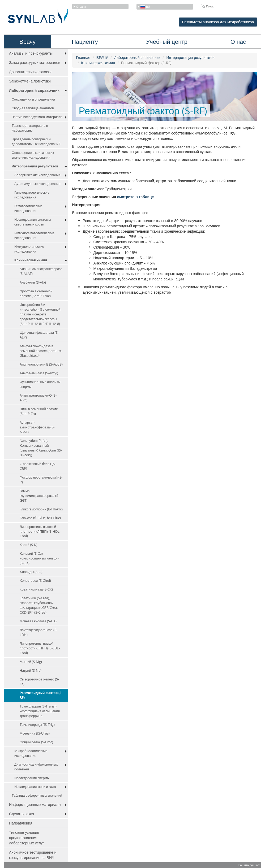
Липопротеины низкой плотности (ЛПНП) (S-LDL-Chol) (40, 648)
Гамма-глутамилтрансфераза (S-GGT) (39, 496)
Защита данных (249, 865)
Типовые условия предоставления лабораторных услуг (27, 838)
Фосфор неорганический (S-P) (41, 480)
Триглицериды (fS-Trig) (37, 725)
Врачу (27, 41)
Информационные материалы (35, 804)
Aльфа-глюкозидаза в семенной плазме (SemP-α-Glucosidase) (41, 351)
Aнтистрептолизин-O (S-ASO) (38, 398)
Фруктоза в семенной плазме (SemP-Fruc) (36, 294)
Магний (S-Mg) (31, 662)
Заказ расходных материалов (35, 62)
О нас (238, 41)
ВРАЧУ (102, 57)
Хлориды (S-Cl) (31, 572)
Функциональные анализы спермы (40, 384)
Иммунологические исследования (29, 249)
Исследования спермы (32, 778)
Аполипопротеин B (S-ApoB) (41, 364)
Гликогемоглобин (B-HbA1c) (41, 509)
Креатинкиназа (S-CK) (36, 589)
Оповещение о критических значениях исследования (33, 155)
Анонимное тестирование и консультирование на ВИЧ (33, 855)
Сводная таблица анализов (33, 108)
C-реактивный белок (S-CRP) (38, 466)
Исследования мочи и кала (35, 787)
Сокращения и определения (33, 99)
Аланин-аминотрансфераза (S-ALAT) (41, 271)
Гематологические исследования (28, 208)
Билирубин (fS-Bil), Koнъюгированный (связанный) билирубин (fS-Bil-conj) (41, 448)
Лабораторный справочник (34, 90)
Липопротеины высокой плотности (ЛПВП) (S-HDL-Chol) (40, 531)
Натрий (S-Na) (31, 670)
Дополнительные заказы (30, 72)
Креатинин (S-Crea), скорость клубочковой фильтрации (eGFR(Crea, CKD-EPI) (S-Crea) (39, 605)
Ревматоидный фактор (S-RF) (41, 695)
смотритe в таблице (135, 197)
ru (144, 6)
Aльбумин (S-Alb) (33, 282)
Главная (83, 57)
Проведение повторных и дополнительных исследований (36, 142)
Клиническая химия (31, 260)
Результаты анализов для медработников (218, 22)
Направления (21, 823)
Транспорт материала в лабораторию (30, 128)
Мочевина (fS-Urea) (35, 733)
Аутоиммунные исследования (37, 184)
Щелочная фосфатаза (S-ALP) (39, 335)
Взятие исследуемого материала (37, 117)
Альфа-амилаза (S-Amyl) (39, 373)
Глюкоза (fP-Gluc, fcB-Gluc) (40, 518)
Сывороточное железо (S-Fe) (39, 682)
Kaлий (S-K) (28, 545)
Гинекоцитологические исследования (32, 195)
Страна (80, 6)
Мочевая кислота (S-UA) (38, 621)
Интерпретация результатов (35, 166)
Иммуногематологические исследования (34, 235)
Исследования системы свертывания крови (33, 222)
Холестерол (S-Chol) (35, 581)
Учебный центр (167, 41)
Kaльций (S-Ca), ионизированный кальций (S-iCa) (39, 558)
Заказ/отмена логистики (30, 81)
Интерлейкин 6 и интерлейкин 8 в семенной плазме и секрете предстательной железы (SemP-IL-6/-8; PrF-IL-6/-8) (40, 314)
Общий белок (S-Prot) (36, 742)
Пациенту (85, 41)
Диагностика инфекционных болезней (36, 767)
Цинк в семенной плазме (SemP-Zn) (39, 411)
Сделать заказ (22, 814)
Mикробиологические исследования (31, 753)
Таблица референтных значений (37, 795)
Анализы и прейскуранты (31, 53)
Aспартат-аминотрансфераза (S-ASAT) (37, 427)
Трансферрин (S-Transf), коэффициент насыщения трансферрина (40, 711)
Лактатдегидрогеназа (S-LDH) (39, 632)
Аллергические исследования (37, 175)
